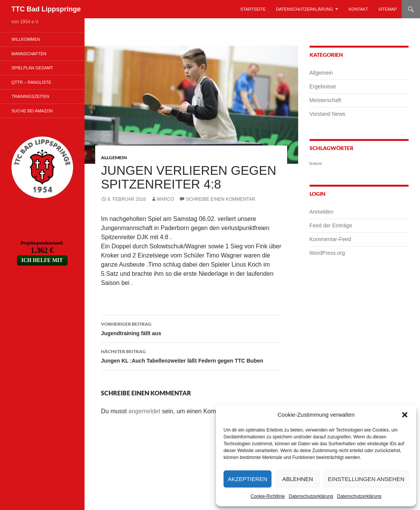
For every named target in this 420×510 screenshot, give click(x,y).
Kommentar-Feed (330, 239)
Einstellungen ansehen (366, 479)
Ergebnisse (323, 86)
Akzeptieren (248, 479)
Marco (165, 199)
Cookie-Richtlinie (268, 496)
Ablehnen (298, 479)
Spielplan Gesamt (32, 68)
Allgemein (114, 157)
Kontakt (359, 9)
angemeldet (144, 411)
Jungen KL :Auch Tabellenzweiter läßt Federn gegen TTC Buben (191, 355)
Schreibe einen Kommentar (220, 199)
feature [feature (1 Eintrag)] (316, 163)
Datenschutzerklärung (311, 496)
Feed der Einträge (331, 225)
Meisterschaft (325, 100)
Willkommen (26, 39)
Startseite (253, 9)
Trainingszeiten (30, 96)
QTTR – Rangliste (31, 82)
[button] (405, 415)
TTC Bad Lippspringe (46, 9)
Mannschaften (29, 54)
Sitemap (388, 9)
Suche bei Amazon (32, 111)
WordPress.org (327, 253)
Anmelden (322, 212)
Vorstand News (327, 114)
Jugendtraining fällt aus (191, 328)
